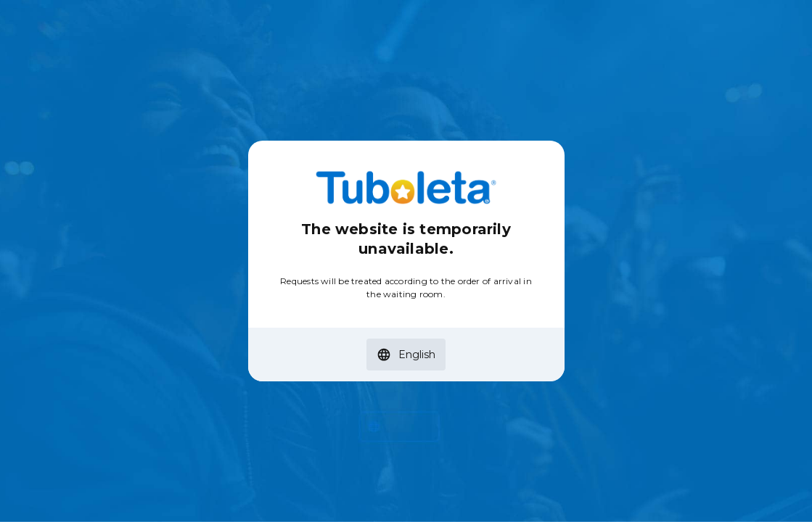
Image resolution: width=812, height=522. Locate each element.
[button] (406, 355)
